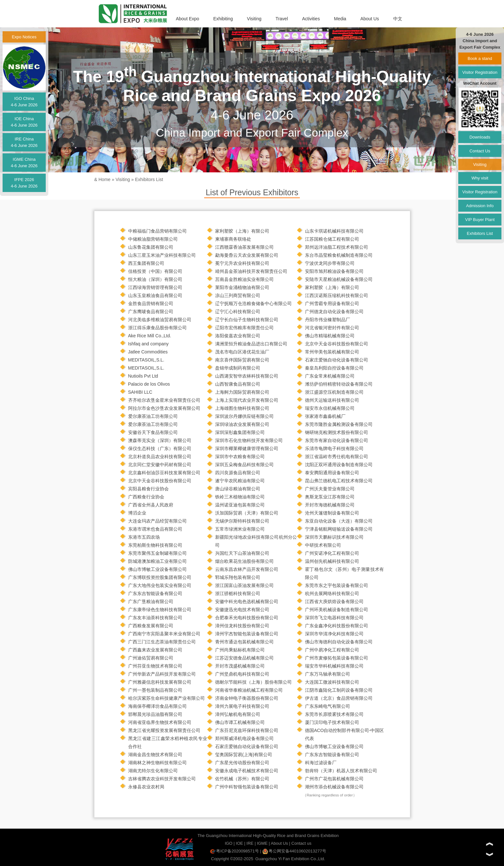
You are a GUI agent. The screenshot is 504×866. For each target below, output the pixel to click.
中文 (398, 19)
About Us (370, 19)
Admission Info (480, 206)
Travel (282, 19)
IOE (239, 843)
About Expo (187, 19)
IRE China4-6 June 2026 (24, 142)
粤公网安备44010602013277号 (294, 851)
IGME (262, 843)
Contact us (301, 843)
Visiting (254, 19)
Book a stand (480, 58)
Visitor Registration (480, 72)
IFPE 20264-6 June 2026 (24, 183)
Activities (311, 19)
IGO (229, 843)
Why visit (480, 178)
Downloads (480, 137)
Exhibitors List (149, 179)
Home (105, 179)
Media (340, 19)
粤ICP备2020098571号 (234, 851)
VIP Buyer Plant (480, 220)
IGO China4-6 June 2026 (24, 102)
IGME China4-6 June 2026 (24, 163)
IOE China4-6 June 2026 (24, 122)
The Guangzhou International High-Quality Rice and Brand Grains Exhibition (268, 836)
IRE (250, 843)
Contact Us (480, 151)
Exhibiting (223, 19)
